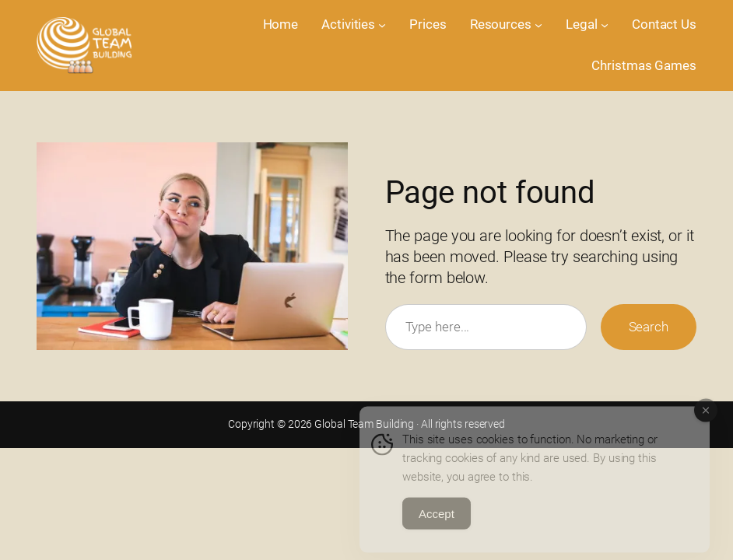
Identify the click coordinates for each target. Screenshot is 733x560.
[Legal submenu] (605, 25)
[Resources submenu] (538, 25)
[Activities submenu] (382, 25)
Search (649, 327)
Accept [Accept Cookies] (437, 522)
